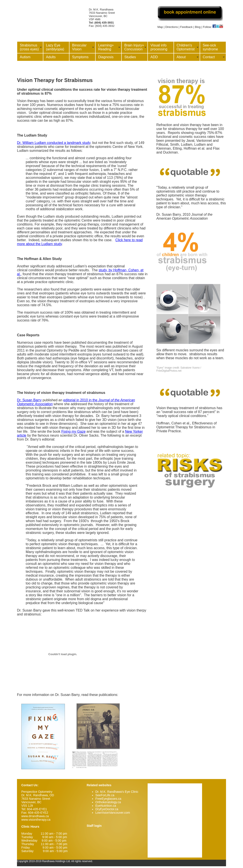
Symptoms (80, 57)
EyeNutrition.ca (106, 806)
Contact (209, 57)
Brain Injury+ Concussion (134, 47)
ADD (154, 57)
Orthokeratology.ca (108, 802)
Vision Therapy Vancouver (51, 9)
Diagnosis (106, 57)
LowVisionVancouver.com (113, 813)
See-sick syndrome (210, 47)
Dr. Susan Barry (29, 400)
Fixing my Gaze (73, 431)
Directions (172, 27)
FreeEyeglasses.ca (108, 799)
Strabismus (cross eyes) (29, 47)
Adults (51, 57)
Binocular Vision (79, 47)
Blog (198, 27)
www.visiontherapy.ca (36, 820)
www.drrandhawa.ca (35, 816)
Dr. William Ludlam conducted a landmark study (54, 143)
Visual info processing (159, 47)
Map (160, 27)
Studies (130, 57)
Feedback (186, 27)
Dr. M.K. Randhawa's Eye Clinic (117, 792)
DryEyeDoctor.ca (107, 809)
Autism (25, 57)
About (181, 57)
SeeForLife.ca (105, 795)
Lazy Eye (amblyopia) (55, 47)
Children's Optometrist (186, 47)
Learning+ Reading (106, 47)
